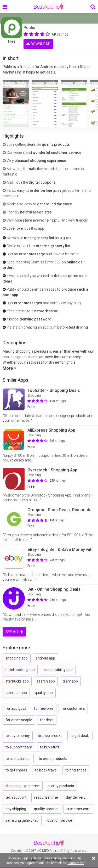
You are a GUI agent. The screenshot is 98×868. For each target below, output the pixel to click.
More (9, 368)
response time (46, 797)
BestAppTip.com (49, 7)
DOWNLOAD (38, 44)
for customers (73, 708)
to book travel (46, 770)
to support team (19, 747)
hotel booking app (20, 670)
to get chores (16, 770)
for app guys (16, 708)
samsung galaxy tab (22, 820)
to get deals (80, 736)
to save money (18, 736)
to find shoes (76, 770)
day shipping (16, 809)
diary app (70, 681)
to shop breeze (50, 736)
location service (59, 820)
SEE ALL (14, 632)
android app (45, 658)
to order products (53, 759)
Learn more (76, 863)
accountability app (58, 670)
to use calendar (18, 759)
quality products (61, 786)
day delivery (76, 797)
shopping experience (23, 786)
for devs (47, 720)
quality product (46, 809)
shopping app (17, 658)
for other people (19, 720)
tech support (16, 797)
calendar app (16, 693)
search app (46, 681)
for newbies (44, 708)
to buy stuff (50, 747)
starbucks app (17, 681)
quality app (44, 693)
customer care (78, 809)
